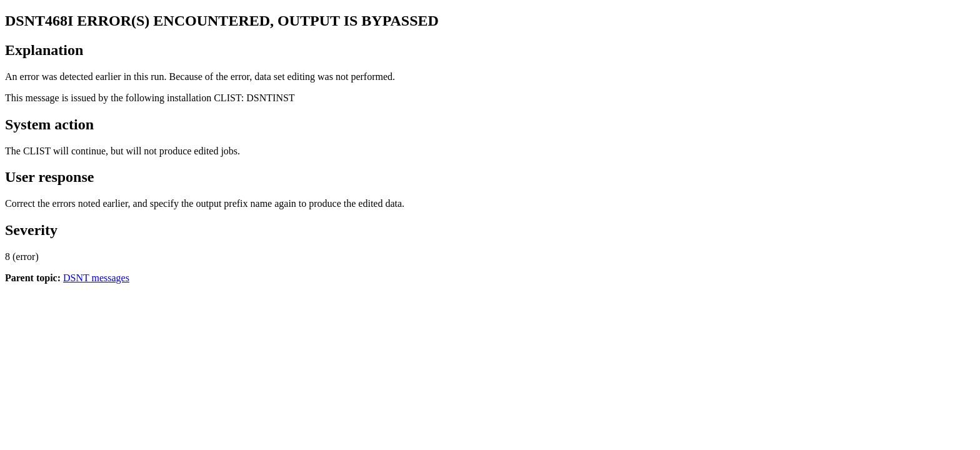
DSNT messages (96, 278)
